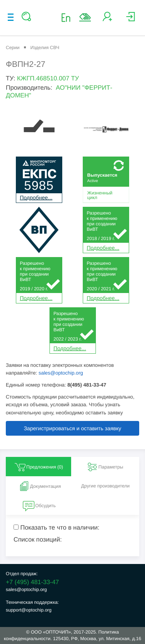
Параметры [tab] (105, 467)
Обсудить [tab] (39, 506)
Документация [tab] (39, 486)
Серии (13, 48)
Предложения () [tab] (38, 467)
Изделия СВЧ (45, 48)
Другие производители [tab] (106, 486)
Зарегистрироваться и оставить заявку (72, 428)
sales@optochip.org (61, 373)
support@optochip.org (29, 610)
